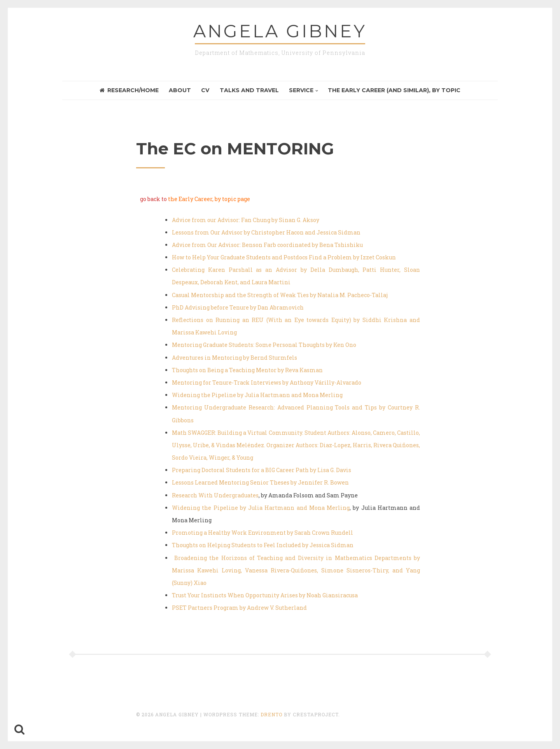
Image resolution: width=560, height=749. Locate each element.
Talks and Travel (249, 90)
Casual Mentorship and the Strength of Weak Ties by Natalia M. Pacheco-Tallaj (280, 295)
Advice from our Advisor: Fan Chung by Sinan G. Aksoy (246, 220)
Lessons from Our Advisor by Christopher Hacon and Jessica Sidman (266, 232)
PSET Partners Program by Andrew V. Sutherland (239, 608)
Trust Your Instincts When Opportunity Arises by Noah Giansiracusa (265, 595)
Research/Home (129, 90)
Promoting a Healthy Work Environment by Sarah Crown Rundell (262, 533)
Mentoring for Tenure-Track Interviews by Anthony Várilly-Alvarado (267, 382)
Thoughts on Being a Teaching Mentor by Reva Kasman (247, 370)
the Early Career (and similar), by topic (394, 90)
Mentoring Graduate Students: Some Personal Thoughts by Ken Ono (264, 345)
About (180, 90)
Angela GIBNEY (280, 31)
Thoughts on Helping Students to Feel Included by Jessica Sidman (263, 545)
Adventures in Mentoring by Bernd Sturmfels (234, 358)
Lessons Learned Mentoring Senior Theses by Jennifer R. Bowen (260, 482)
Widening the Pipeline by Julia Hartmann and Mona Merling (257, 395)
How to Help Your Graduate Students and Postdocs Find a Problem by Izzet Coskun (284, 257)
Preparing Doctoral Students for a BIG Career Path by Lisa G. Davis (262, 470)
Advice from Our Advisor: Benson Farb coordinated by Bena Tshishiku (267, 245)
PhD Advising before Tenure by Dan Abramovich (238, 307)
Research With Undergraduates (215, 495)
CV (205, 90)
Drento (271, 714)
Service (301, 90)
